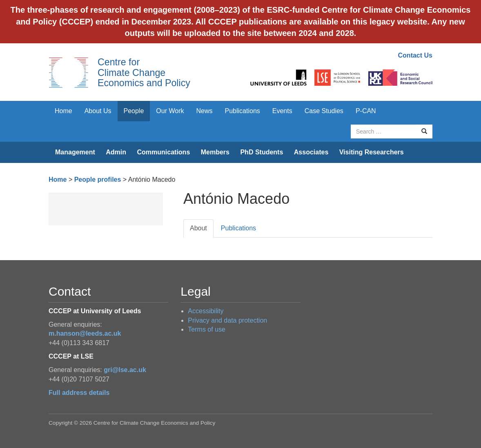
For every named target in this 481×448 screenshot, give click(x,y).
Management (75, 152)
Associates (311, 152)
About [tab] (198, 228)
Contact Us (415, 55)
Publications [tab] (238, 228)
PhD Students (262, 152)
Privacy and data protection (227, 320)
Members (215, 152)
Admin (116, 152)
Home (63, 111)
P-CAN (366, 111)
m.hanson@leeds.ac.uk (85, 333)
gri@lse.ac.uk (125, 370)
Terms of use (207, 329)
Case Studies (324, 111)
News (204, 111)
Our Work (170, 111)
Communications (163, 152)
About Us (98, 111)
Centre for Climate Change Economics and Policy (144, 72)
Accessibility (206, 311)
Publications (243, 111)
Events (282, 111)
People (134, 111)
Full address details (79, 393)
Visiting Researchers (372, 152)
